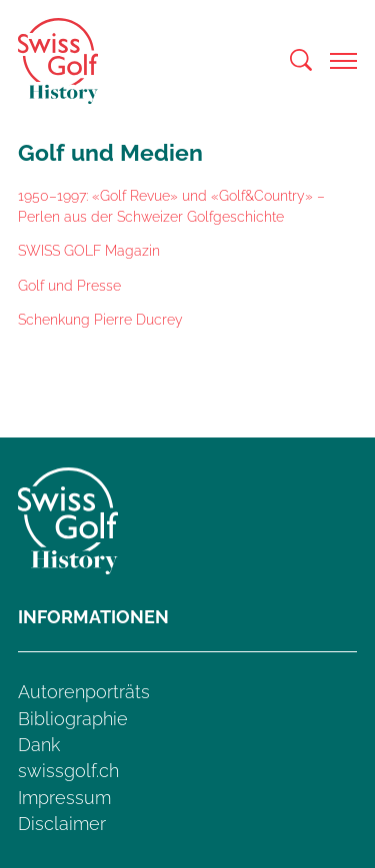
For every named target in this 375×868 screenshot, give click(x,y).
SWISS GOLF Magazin (89, 250)
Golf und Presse (69, 285)
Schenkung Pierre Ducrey (100, 319)
